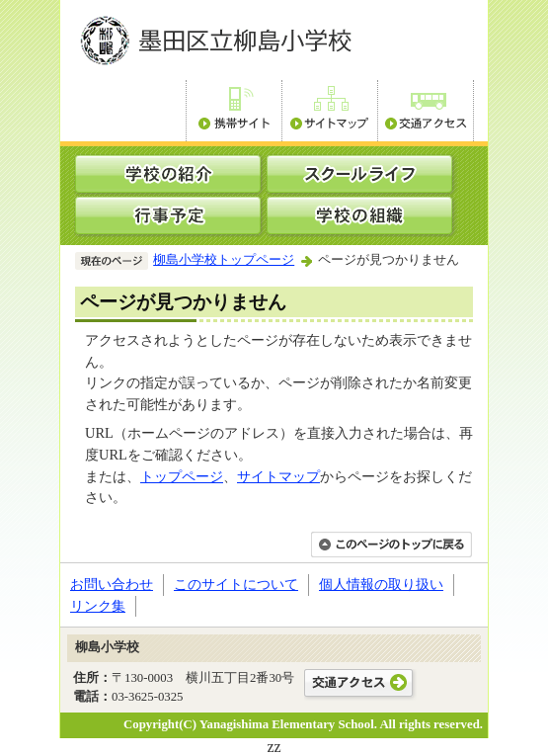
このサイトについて (236, 584)
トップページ (182, 476)
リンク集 (98, 606)
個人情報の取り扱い (381, 584)
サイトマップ (278, 476)
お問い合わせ (112, 584)
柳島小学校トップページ (224, 260)
